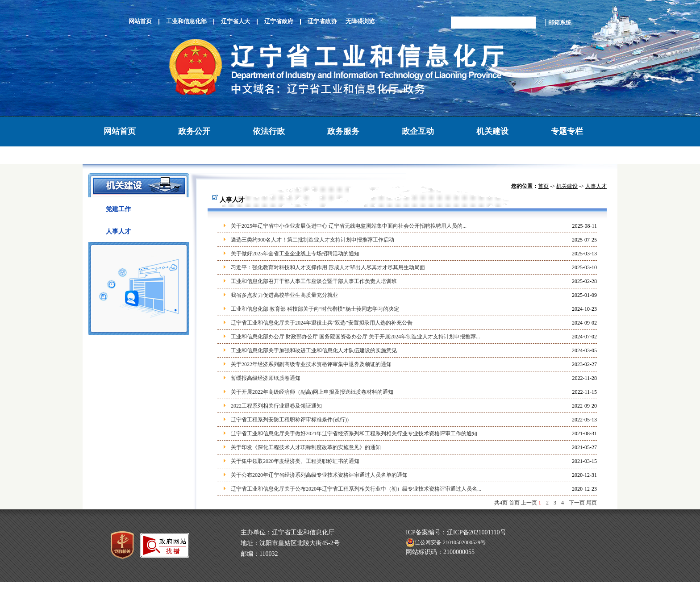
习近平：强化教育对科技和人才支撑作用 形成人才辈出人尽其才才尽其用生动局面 (328, 267)
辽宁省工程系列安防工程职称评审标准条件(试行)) (290, 420)
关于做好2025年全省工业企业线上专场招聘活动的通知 (295, 254)
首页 (543, 186)
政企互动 (418, 131)
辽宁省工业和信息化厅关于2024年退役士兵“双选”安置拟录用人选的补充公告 (322, 323)
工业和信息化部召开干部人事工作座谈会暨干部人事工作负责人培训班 (314, 281)
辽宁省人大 (235, 21)
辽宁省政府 (279, 21)
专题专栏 (567, 131)
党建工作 (118, 209)
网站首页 (140, 21)
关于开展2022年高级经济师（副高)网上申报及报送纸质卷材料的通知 (312, 392)
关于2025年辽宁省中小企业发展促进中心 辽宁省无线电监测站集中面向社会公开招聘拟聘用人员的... (349, 226)
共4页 (501, 503)
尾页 (592, 503)
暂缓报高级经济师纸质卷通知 (266, 378)
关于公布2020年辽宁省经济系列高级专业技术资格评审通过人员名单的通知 (319, 475)
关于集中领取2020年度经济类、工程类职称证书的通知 (295, 461)
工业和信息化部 (186, 21)
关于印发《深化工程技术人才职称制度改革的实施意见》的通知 (306, 447)
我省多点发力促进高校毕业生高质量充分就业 (284, 295)
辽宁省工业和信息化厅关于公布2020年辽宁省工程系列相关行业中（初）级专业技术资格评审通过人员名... (356, 489)
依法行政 (269, 131)
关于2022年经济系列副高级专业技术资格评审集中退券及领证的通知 (311, 364)
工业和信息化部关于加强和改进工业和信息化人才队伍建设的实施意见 (314, 350)
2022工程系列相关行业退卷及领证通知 (276, 406)
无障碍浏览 (360, 21)
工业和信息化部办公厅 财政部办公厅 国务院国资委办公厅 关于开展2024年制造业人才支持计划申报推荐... (355, 337)
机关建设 (492, 131)
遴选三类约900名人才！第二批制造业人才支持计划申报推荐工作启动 (312, 240)
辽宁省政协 (322, 21)
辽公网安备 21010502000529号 (446, 542)
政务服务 (343, 131)
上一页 (529, 503)
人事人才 (118, 231)
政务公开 (194, 131)
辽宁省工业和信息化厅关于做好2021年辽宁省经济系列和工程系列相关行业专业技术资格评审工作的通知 (354, 433)
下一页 (577, 503)
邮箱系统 (560, 23)
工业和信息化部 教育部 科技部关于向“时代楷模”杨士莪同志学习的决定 (315, 309)
